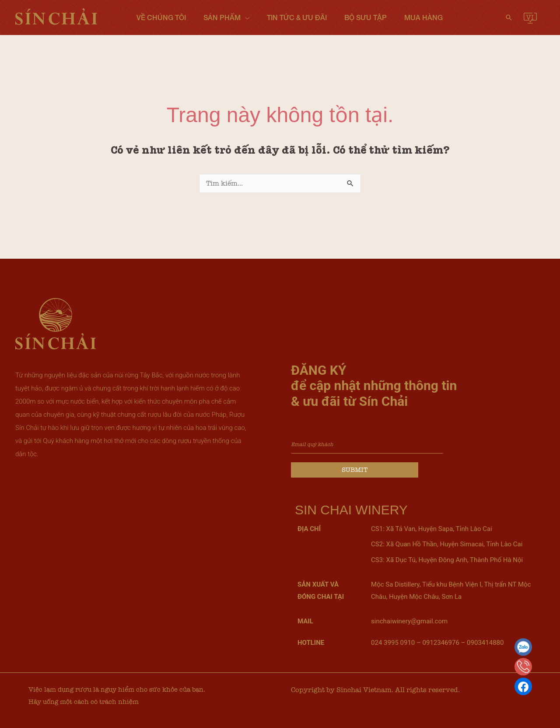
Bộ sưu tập (366, 17)
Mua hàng (423, 17)
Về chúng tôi (161, 17)
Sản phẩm (222, 17)
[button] (509, 18)
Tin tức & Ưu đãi (297, 17)
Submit (355, 470)
